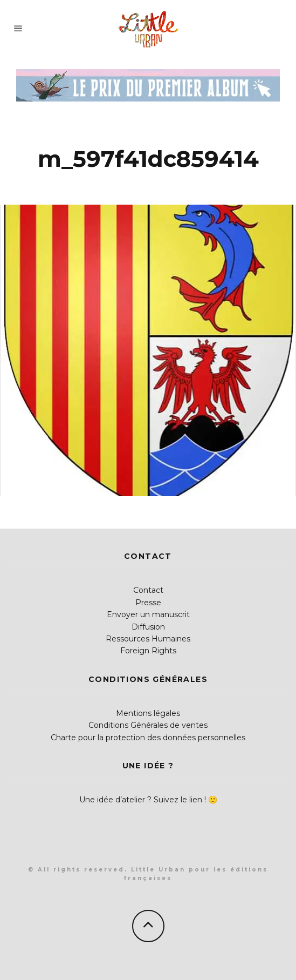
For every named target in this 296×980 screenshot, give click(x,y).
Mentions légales (148, 713)
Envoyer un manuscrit (148, 614)
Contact (148, 590)
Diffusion (148, 627)
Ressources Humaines (148, 639)
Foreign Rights (148, 651)
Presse (148, 603)
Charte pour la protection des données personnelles (148, 738)
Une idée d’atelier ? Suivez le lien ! (143, 800)
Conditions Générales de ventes (148, 725)
